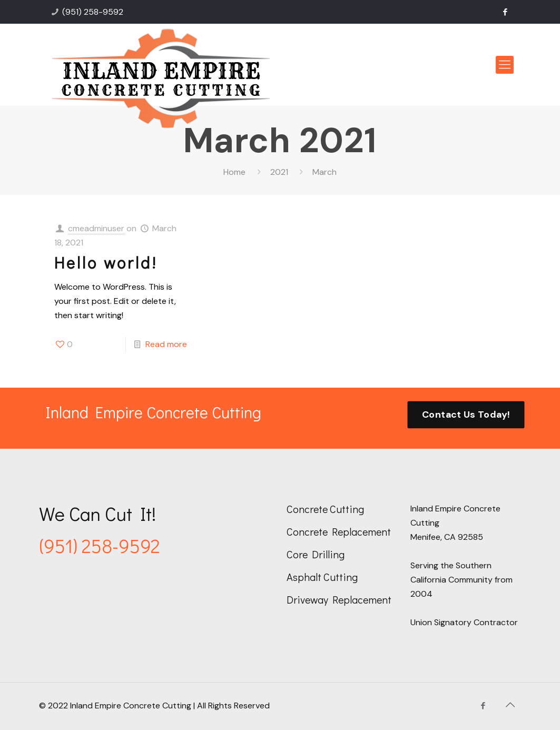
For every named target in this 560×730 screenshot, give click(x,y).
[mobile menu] (505, 65)
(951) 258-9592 (93, 12)
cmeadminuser (96, 228)
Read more (166, 344)
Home (234, 172)
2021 (279, 172)
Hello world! (106, 263)
